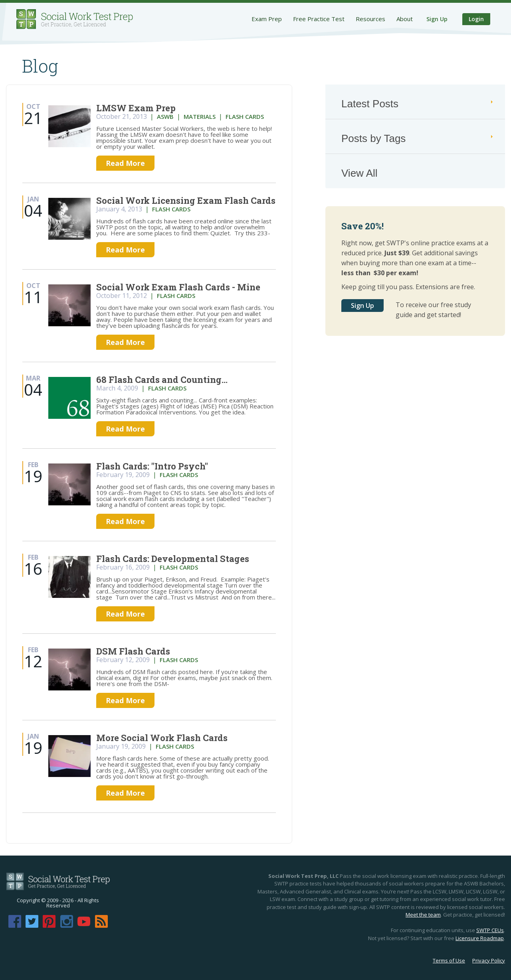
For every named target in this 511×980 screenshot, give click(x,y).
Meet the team (423, 915)
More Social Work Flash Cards (162, 738)
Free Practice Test (319, 19)
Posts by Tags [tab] (418, 138)
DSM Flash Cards (133, 651)
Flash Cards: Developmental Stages (173, 559)
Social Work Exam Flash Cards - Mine (178, 287)
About (405, 19)
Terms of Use (449, 960)
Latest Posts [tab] (418, 104)
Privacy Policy (489, 960)
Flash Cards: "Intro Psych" (152, 466)
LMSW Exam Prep (136, 108)
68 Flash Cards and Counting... (162, 380)
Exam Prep (267, 19)
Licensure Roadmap (480, 938)
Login (476, 19)
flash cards (245, 116)
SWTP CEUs (490, 930)
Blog (40, 66)
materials (200, 116)
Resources (370, 19)
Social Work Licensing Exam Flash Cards (186, 200)
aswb (165, 116)
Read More (125, 163)
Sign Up (437, 19)
